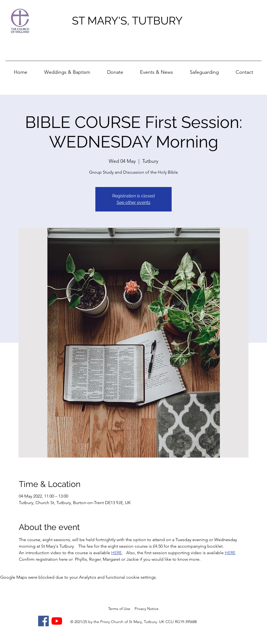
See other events (133, 202)
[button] (157, 70)
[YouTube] (57, 621)
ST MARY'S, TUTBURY (127, 21)
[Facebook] (43, 621)
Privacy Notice (147, 609)
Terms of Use (119, 609)
